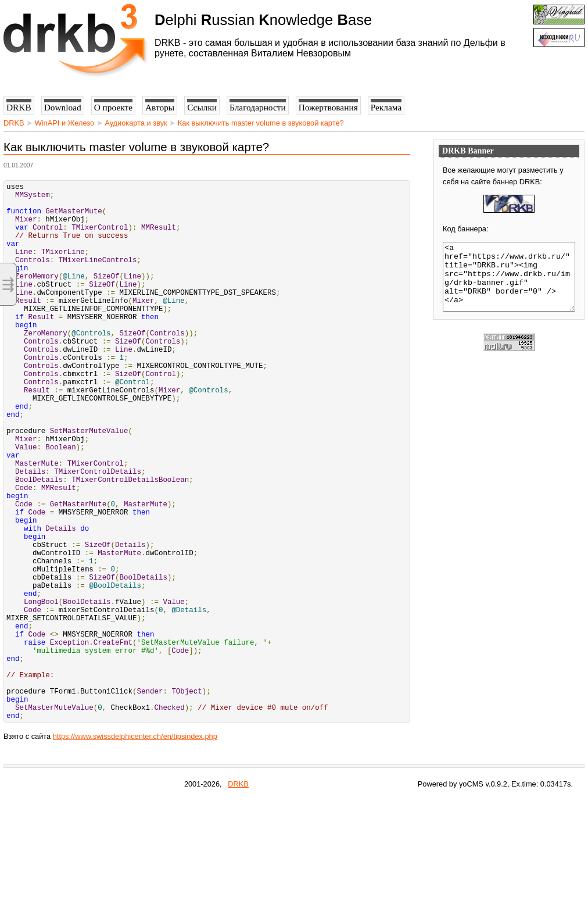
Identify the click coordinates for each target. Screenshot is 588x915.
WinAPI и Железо (64, 123)
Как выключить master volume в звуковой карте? (261, 123)
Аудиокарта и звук (136, 123)
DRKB (14, 123)
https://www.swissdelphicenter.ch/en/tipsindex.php (135, 851)
